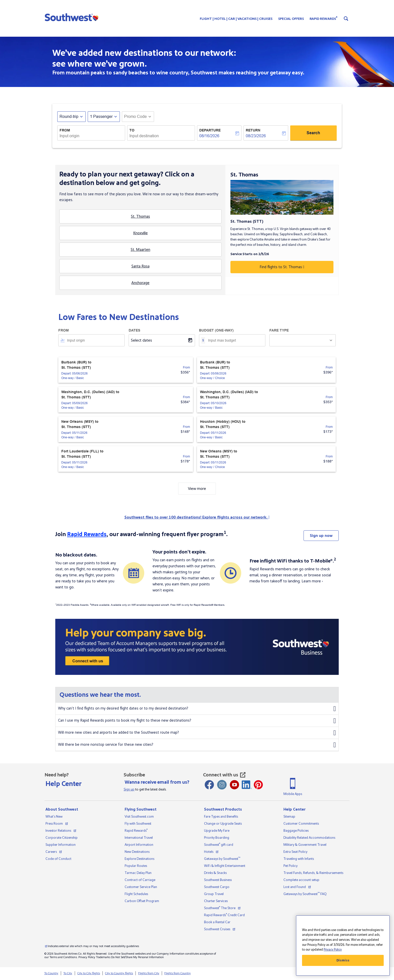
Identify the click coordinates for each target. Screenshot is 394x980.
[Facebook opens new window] (209, 785)
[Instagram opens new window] (222, 785)
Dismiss (343, 960)
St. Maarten (140, 250)
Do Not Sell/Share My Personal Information (137, 957)
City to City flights (89, 973)
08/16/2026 (209, 136)
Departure (210, 130)
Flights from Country (178, 973)
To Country (51, 973)
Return (253, 130)
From (65, 130)
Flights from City (149, 973)
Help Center (64, 784)
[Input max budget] (234, 340)
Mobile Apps (293, 794)
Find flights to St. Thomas (282, 267)
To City (68, 973)
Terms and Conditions (63, 957)
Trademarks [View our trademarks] (103, 957)
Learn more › (312, 581)
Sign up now (321, 536)
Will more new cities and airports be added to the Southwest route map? (197, 733)
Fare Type (279, 330)
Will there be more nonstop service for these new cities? (197, 745)
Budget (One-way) (216, 330)
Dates (134, 330)
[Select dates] (162, 340)
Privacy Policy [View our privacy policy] (87, 957)
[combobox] (91, 136)
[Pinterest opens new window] (258, 785)
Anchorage (140, 283)
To (132, 130)
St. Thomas (140, 216)
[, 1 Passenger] (101, 117)
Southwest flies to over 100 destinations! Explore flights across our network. (197, 517)
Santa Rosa (140, 266)
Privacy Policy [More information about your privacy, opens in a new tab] (333, 950)
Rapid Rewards (87, 534)
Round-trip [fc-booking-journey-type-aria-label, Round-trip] (69, 116)
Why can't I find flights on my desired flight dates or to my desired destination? (197, 709)
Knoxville (140, 233)
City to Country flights (119, 973)
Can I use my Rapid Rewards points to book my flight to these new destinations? (197, 721)
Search (313, 133)
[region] (343, 946)
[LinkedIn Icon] (247, 785)
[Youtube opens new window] (234, 785)
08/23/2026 (256, 136)
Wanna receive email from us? (157, 782)
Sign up (129, 789)
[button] (73, 17)
